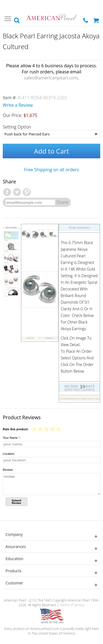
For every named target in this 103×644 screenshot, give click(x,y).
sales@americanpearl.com (51, 78)
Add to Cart (51, 151)
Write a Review (18, 105)
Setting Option (17, 127)
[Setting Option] (51, 134)
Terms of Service (72, 605)
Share (62, 202)
